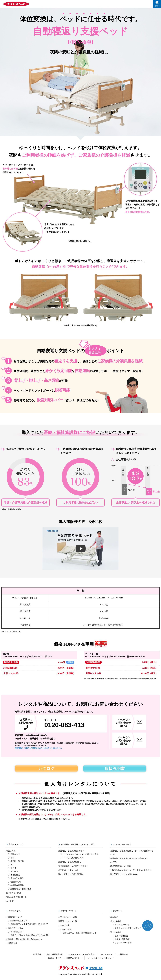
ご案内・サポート (69, 911)
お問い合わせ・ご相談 (68, 917)
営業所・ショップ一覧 (68, 921)
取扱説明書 (115, 769)
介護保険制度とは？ (19, 921)
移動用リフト (16, 882)
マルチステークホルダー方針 (82, 954)
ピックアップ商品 (14, 893)
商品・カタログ (16, 844)
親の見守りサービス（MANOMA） (125, 874)
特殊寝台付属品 (17, 885)
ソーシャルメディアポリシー (100, 958)
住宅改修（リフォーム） (69, 870)
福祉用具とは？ (17, 932)
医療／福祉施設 (121, 936)
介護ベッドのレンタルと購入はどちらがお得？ (30, 935)
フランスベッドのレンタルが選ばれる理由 (80, 854)
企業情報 (37, 954)
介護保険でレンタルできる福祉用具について (29, 924)
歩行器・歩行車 (17, 861)
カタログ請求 (64, 925)
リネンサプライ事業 (123, 943)
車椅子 (13, 858)
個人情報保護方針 (55, 954)
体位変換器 (15, 875)
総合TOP (114, 917)
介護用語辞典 (12, 943)
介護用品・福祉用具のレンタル (71, 851)
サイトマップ (106, 954)
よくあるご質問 (65, 929)
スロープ (14, 871)
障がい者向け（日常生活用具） (71, 874)
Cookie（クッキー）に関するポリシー (65, 958)
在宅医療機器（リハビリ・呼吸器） (73, 866)
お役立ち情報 (15, 911)
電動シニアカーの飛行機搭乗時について (80, 933)
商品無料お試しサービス (121, 866)
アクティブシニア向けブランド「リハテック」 (134, 928)
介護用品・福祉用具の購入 (69, 862)
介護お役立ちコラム (14, 928)
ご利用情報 (123, 954)
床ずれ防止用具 (17, 878)
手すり (13, 868)
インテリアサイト (122, 925)
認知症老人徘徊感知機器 (21, 889)
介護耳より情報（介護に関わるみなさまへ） (25, 939)
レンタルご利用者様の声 (73, 858)
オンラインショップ (122, 844)
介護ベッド (15, 854)
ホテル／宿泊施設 (122, 939)
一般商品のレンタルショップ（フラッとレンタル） (132, 870)
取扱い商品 (11, 851)
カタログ (46, 769)
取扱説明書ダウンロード (16, 897)
